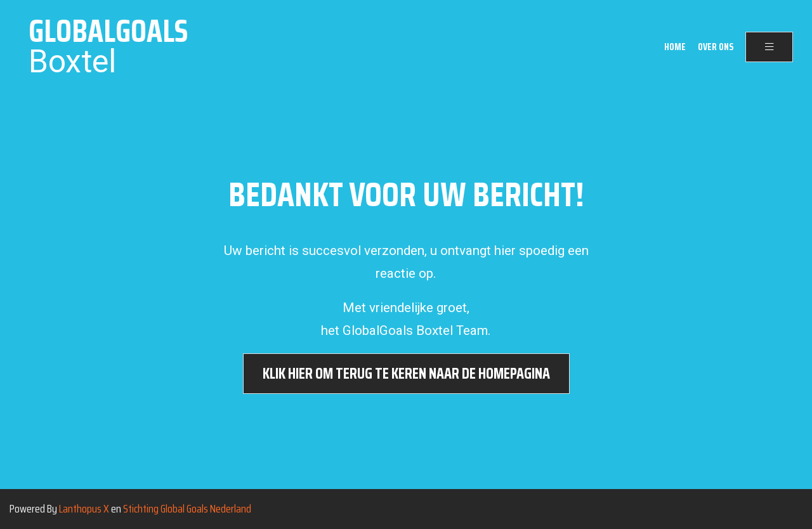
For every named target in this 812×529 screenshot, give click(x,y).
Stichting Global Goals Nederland (187, 509)
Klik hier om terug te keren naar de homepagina (406, 374)
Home (675, 47)
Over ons (716, 47)
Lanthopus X (84, 509)
